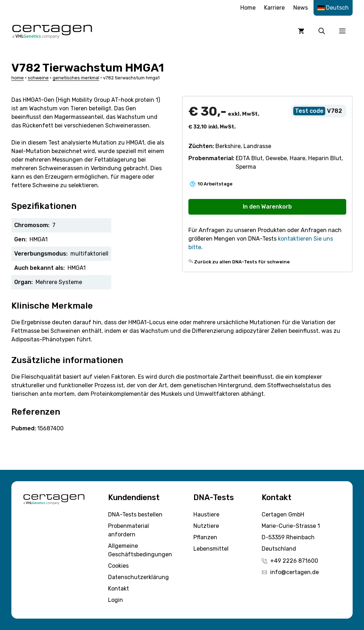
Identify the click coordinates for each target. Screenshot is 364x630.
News (301, 8)
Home (248, 8)
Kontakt (119, 589)
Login (116, 600)
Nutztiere (206, 526)
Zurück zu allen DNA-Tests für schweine (242, 262)
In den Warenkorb (267, 207)
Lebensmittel (211, 549)
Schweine (38, 78)
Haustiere (206, 514)
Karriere (274, 8)
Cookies (118, 566)
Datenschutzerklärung (138, 577)
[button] (322, 31)
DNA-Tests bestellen (135, 514)
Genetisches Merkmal (76, 78)
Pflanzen (205, 537)
